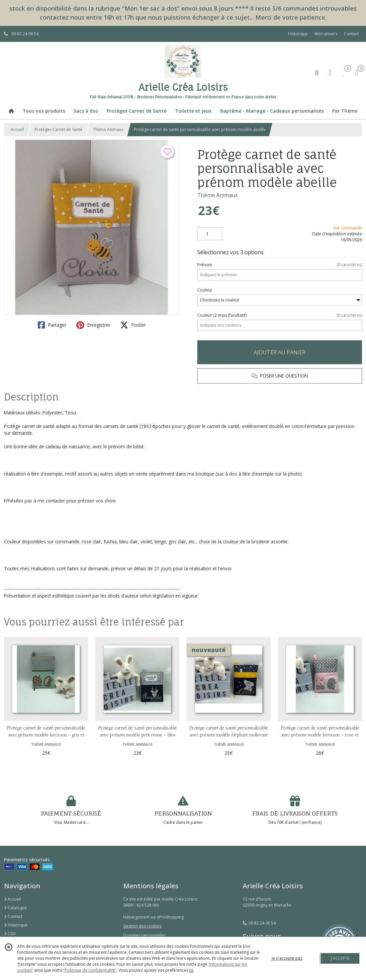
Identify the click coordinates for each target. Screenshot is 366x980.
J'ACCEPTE (340, 958)
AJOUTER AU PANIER (280, 352)
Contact (351, 34)
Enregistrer (93, 325)
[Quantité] (210, 234)
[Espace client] (330, 72)
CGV (10, 934)
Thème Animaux (108, 129)
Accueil (17, 129)
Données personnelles (144, 935)
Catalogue (15, 908)
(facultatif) (280, 315)
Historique (16, 925)
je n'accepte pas (287, 958)
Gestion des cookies (142, 926)
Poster (133, 325)
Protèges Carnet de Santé (58, 129)
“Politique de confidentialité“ (90, 970)
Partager (52, 325)
